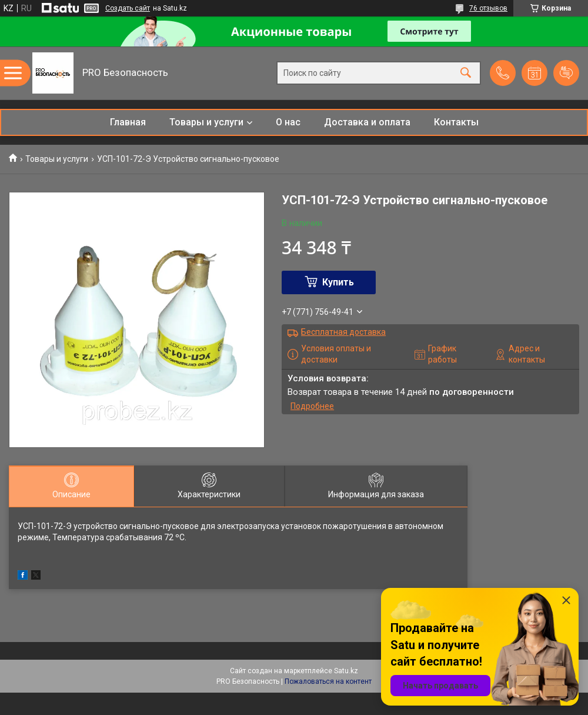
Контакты (456, 122)
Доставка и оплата (367, 122)
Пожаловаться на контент (328, 681)
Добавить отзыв (566, 73)
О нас (288, 122)
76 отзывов (488, 8)
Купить (338, 282)
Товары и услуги (206, 122)
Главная (128, 122)
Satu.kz (346, 671)
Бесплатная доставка (343, 332)
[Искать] (466, 73)
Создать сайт (128, 8)
